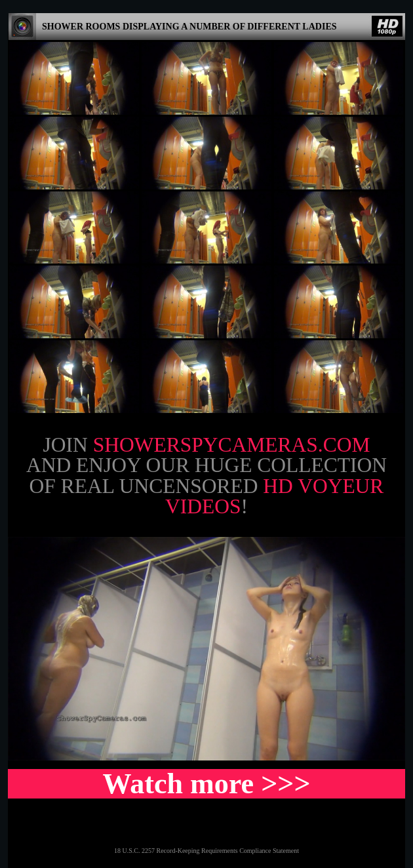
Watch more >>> (206, 784)
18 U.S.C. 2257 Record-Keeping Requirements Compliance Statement (206, 851)
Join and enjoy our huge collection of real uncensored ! (206, 476)
